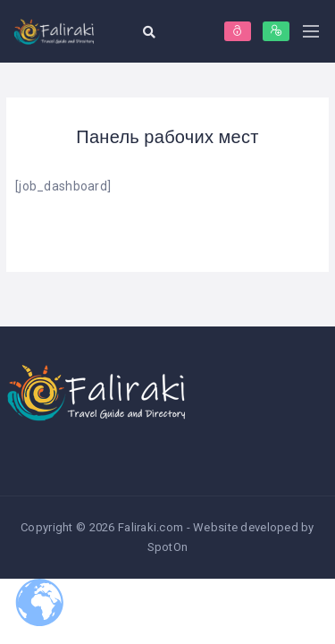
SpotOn (168, 547)
